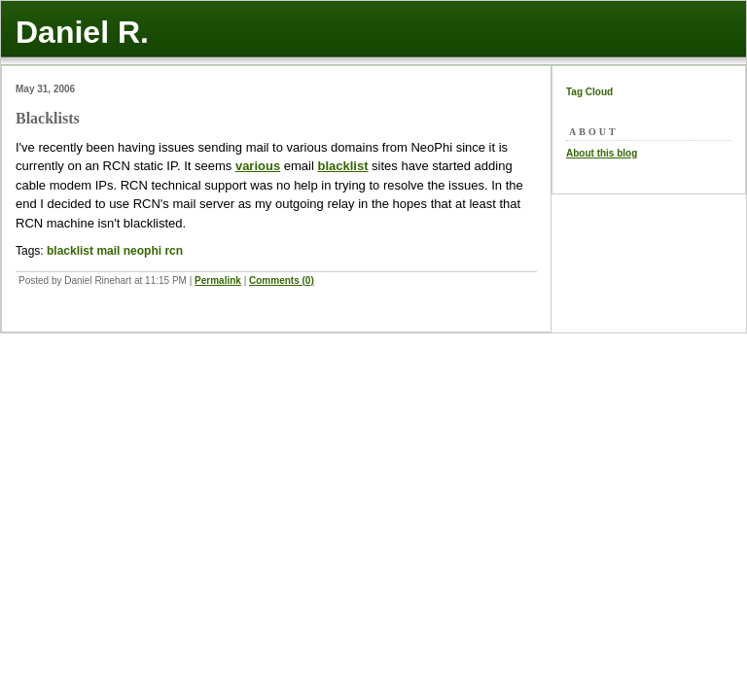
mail (108, 251)
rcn (174, 251)
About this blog (602, 153)
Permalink (218, 280)
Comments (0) (282, 280)
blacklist (342, 166)
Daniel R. (82, 32)
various (258, 166)
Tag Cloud (589, 92)
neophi (142, 251)
